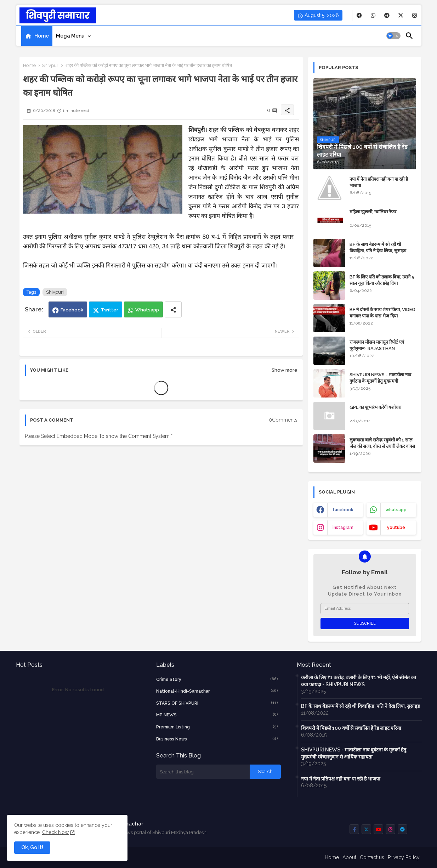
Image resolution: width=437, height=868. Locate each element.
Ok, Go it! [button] (32, 847)
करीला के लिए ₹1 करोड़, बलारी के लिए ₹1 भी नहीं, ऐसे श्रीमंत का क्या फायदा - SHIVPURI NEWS (359, 681)
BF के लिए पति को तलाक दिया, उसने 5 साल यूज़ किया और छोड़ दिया (382, 280)
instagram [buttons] (343, 528)
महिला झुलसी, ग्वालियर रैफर (373, 212)
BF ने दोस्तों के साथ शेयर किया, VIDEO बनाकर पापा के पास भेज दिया (382, 313)
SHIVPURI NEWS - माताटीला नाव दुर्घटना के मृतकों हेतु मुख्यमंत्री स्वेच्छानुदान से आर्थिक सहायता (380, 381)
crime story (217, 679)
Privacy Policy (404, 857)
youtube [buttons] (396, 528)
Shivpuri (51, 65)
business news (217, 739)
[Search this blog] (203, 772)
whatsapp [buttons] (396, 510)
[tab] (37, 36)
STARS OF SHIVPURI (217, 703)
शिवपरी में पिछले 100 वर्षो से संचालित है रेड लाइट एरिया (351, 728)
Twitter (110, 310)
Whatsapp (147, 310)
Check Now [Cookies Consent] (55, 832)
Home (42, 36)
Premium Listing (217, 727)
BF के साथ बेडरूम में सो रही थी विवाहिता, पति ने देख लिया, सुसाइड (378, 247)
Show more (285, 370)
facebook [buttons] (343, 510)
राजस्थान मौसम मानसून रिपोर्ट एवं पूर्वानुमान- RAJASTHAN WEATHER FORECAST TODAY (382, 348)
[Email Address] (365, 609)
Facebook (72, 310)
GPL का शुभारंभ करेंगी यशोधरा (375, 407)
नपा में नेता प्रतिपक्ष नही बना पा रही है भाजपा (379, 182)
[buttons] (359, 15)
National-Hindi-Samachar (217, 691)
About (349, 857)
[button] (393, 36)
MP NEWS (217, 715)
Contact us (372, 857)
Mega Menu (70, 36)
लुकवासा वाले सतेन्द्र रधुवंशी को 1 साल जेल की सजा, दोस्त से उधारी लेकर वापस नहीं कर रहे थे (382, 446)
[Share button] (173, 309)
